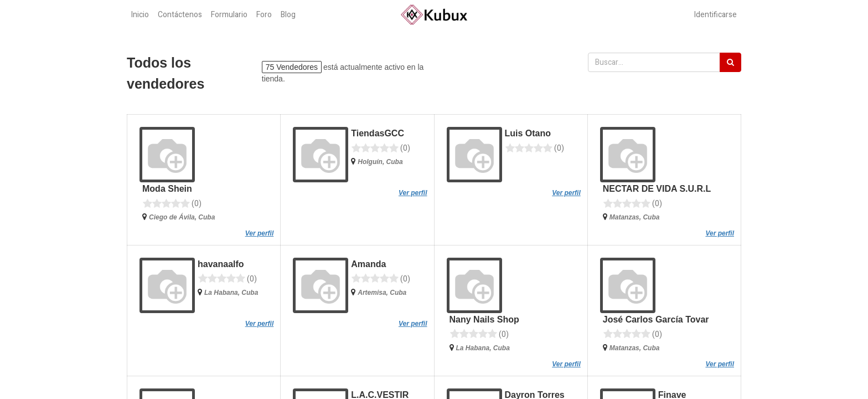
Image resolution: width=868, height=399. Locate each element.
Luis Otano (528, 133)
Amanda (368, 264)
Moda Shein (167, 189)
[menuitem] (140, 15)
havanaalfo (221, 264)
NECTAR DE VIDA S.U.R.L (657, 189)
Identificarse (715, 15)
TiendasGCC (378, 133)
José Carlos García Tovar (656, 319)
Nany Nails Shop (484, 319)
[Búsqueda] (730, 62)
